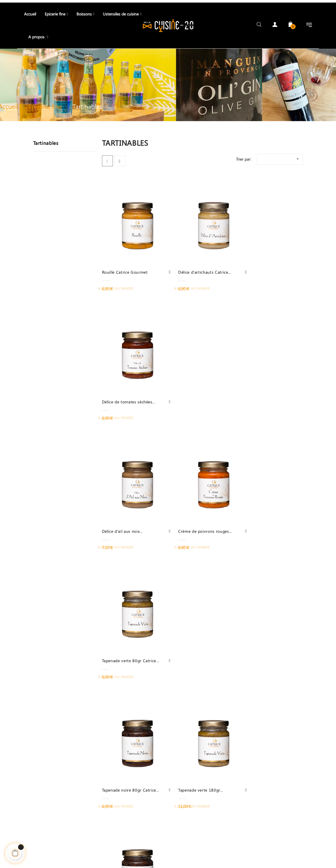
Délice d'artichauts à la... (263, 641)
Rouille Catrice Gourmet (125, 260)
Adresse (153, 841)
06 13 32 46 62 (84, 802)
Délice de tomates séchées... (256, 264)
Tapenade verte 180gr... (193, 514)
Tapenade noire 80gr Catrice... (122, 517)
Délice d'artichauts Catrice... (197, 260)
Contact (87, 841)
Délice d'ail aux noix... (122, 387)
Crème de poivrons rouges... (189, 390)
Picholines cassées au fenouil (122, 644)
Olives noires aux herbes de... (194, 644)
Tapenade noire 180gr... (262, 514)
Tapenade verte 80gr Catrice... (259, 390)
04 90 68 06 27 (84, 792)
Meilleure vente (120, 841)
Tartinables (46, 140)
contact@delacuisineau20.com (84, 809)
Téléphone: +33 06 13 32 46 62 (39, 841)
